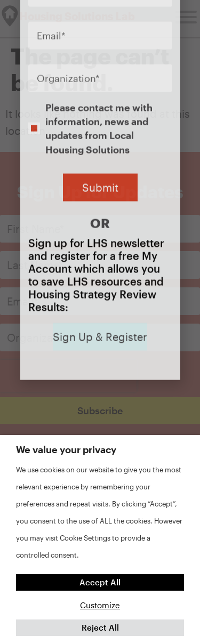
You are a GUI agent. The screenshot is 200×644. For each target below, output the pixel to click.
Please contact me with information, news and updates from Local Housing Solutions (99, 46)
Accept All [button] (100, 582)
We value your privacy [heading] (66, 449)
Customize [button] (100, 605)
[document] (100, 322)
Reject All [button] (100, 627)
